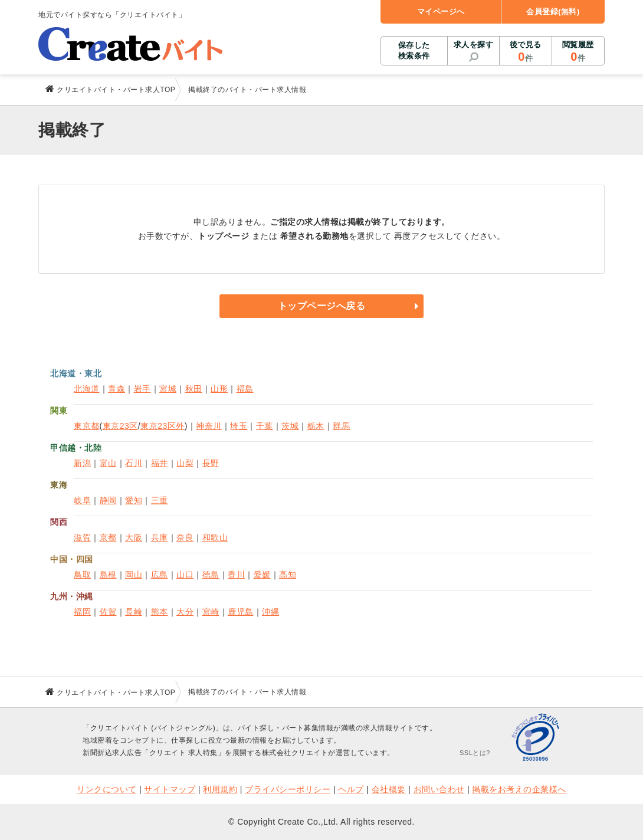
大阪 (134, 537)
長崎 (134, 612)
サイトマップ (170, 789)
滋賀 (82, 537)
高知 (288, 575)
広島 (160, 575)
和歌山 (215, 537)
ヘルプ (351, 789)
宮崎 (211, 612)
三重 (160, 500)
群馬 (341, 426)
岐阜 (82, 500)
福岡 (82, 612)
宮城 (168, 389)
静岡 (108, 500)
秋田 (194, 389)
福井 (160, 463)
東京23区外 (163, 426)
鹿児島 (241, 612)
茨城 (290, 426)
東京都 (87, 426)
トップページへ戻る (322, 306)
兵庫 (160, 537)
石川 (134, 463)
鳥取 (82, 575)
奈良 (185, 537)
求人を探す (474, 45)
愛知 (134, 500)
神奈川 (209, 426)
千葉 (265, 426)
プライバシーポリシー (288, 789)
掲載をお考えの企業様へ (519, 789)
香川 (236, 575)
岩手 (142, 389)
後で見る (525, 52)
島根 (108, 575)
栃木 (316, 426)
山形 (219, 389)
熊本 (160, 612)
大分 (185, 612)
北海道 (87, 389)
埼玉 (239, 426)
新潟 (82, 463)
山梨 (185, 463)
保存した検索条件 (414, 50)
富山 (108, 463)
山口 (185, 575)
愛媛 (262, 575)
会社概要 (389, 789)
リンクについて (107, 789)
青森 (117, 389)
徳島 (211, 575)
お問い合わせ (439, 789)
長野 (211, 463)
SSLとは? (475, 753)
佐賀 (108, 612)
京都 (108, 537)
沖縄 (270, 612)
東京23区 (120, 426)
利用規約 (220, 789)
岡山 (134, 575)
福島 (245, 389)
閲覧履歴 (578, 52)
